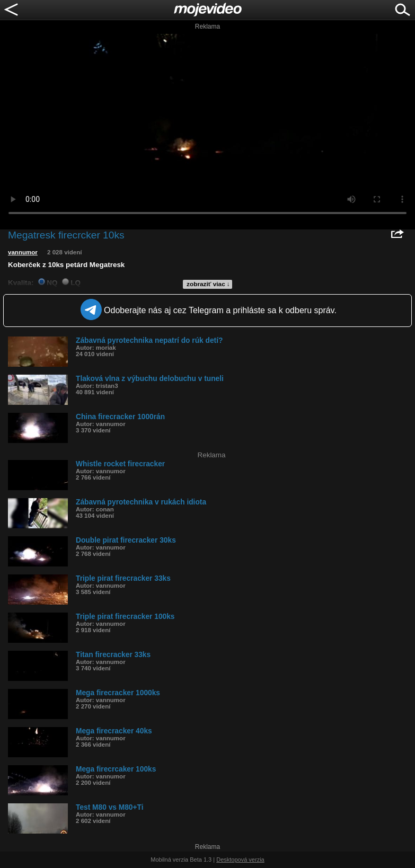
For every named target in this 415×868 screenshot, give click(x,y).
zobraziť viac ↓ (208, 284)
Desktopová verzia (240, 860)
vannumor (23, 252)
